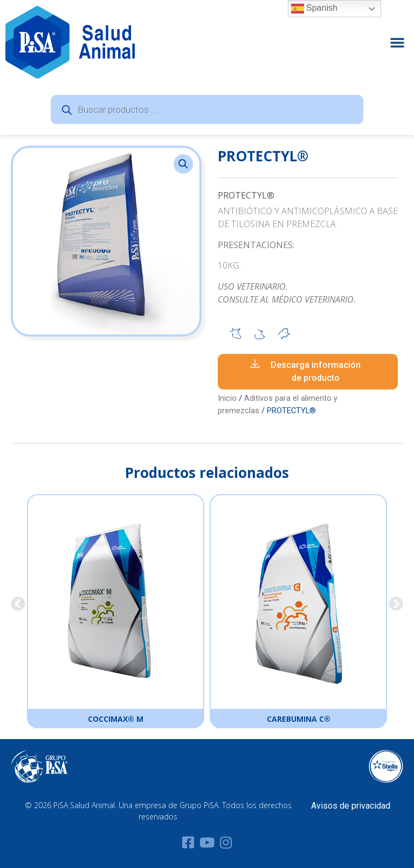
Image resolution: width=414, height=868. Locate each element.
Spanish (314, 9)
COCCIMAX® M (116, 719)
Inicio (227, 398)
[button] (397, 42)
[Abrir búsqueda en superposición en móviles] (207, 110)
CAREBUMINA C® (299, 719)
